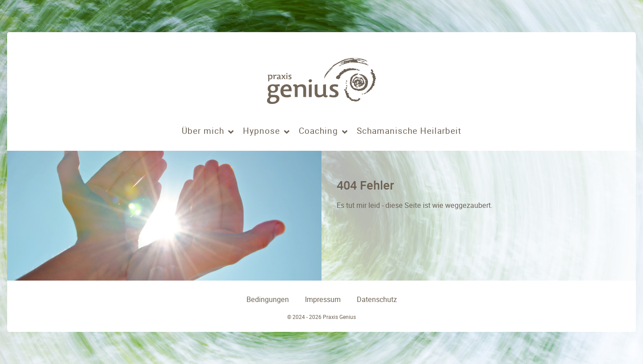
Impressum (323, 300)
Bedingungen (268, 300)
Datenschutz (377, 300)
